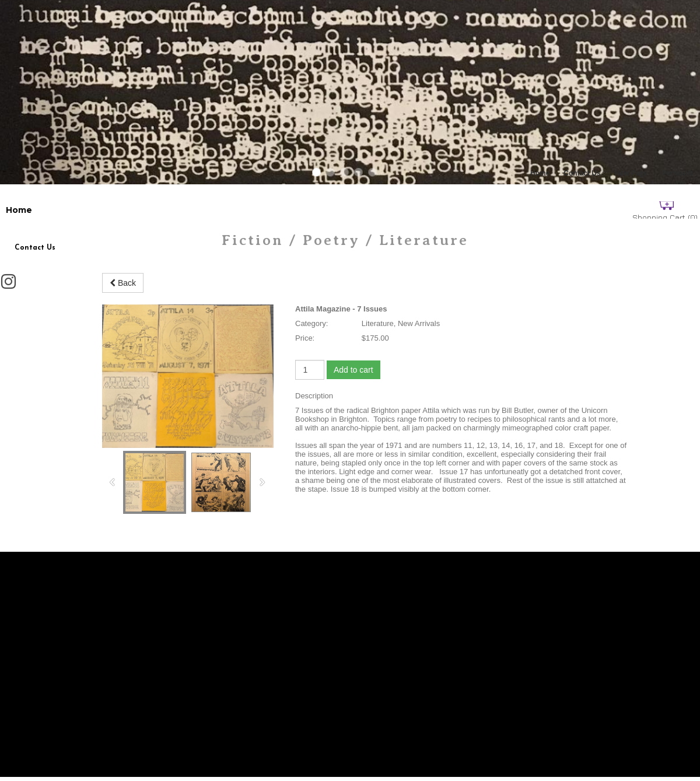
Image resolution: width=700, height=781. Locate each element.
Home (540, 173)
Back (123, 283)
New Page (631, 173)
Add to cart (353, 370)
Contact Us (582, 173)
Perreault (677, 173)
